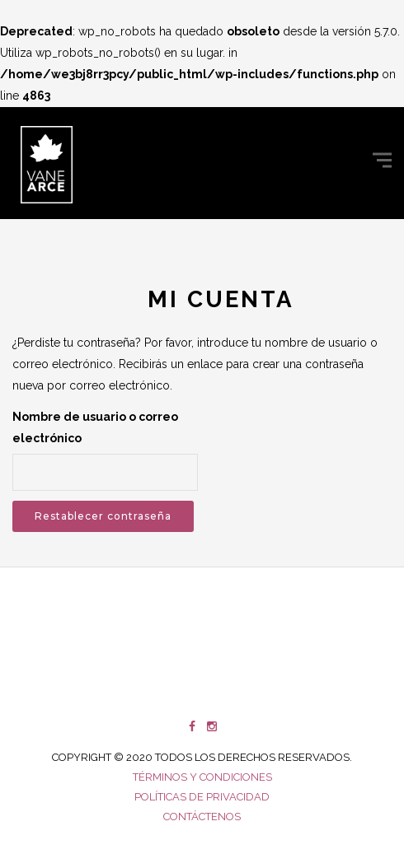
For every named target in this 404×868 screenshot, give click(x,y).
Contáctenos (202, 817)
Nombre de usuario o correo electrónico (95, 427)
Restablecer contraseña (103, 516)
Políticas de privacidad (202, 797)
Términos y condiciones (202, 777)
